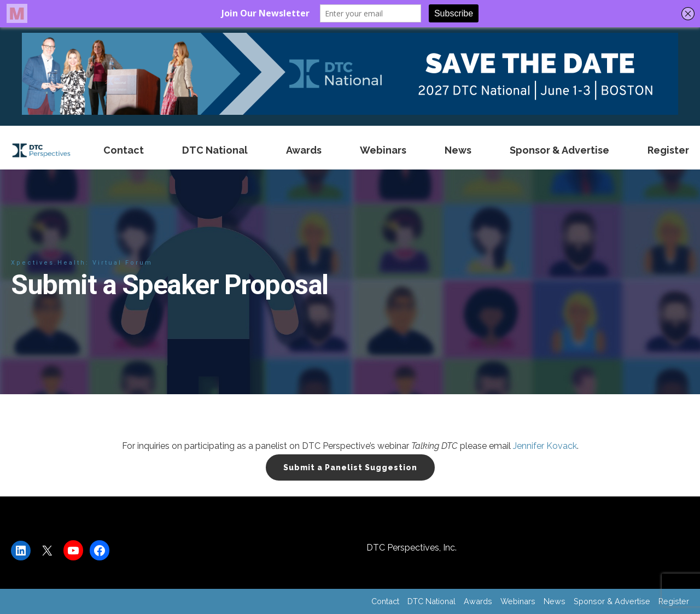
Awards (304, 150)
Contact (124, 150)
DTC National (215, 150)
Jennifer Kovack (545, 446)
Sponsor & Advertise (559, 150)
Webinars (383, 150)
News (458, 150)
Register (668, 150)
